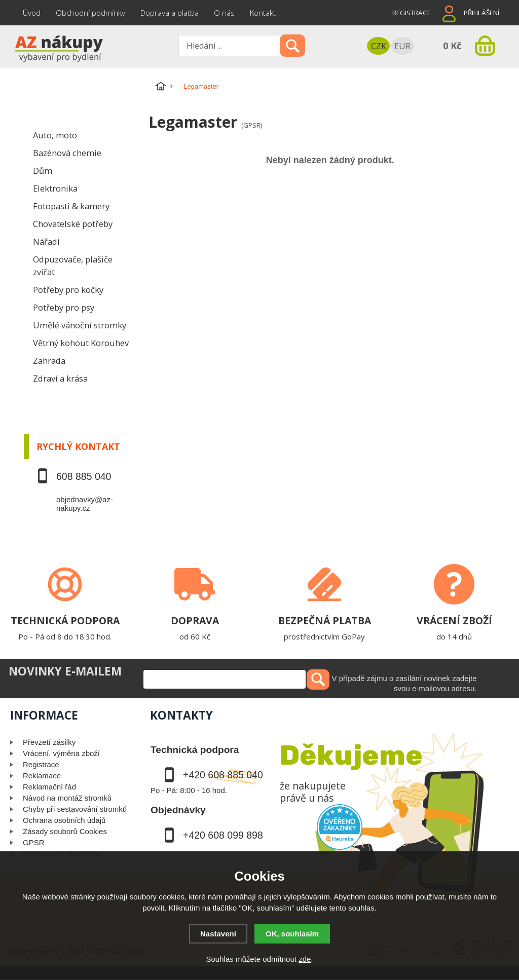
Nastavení (218, 934)
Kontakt (263, 13)
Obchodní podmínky (90, 13)
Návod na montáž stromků (67, 798)
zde (305, 959)
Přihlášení (481, 13)
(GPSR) (252, 125)
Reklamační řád (49, 787)
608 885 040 (84, 476)
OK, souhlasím (292, 934)
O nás (224, 13)
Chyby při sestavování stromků (75, 809)
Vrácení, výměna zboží (61, 753)
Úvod (32, 13)
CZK (379, 46)
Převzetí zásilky (49, 742)
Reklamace (42, 776)
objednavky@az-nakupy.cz (85, 504)
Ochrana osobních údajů (64, 820)
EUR (402, 46)
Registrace (412, 13)
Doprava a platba (170, 13)
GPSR (34, 842)
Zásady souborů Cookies (65, 831)
